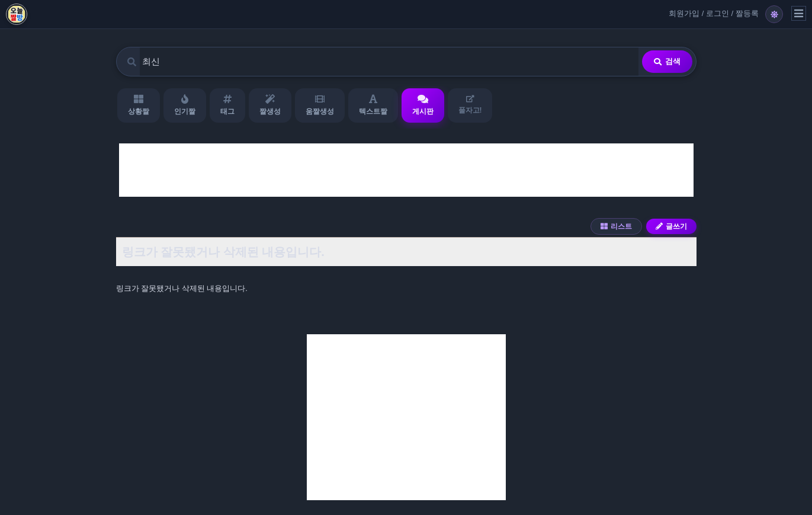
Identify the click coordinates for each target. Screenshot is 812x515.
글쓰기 (671, 226)
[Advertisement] (406, 170)
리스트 (616, 226)
